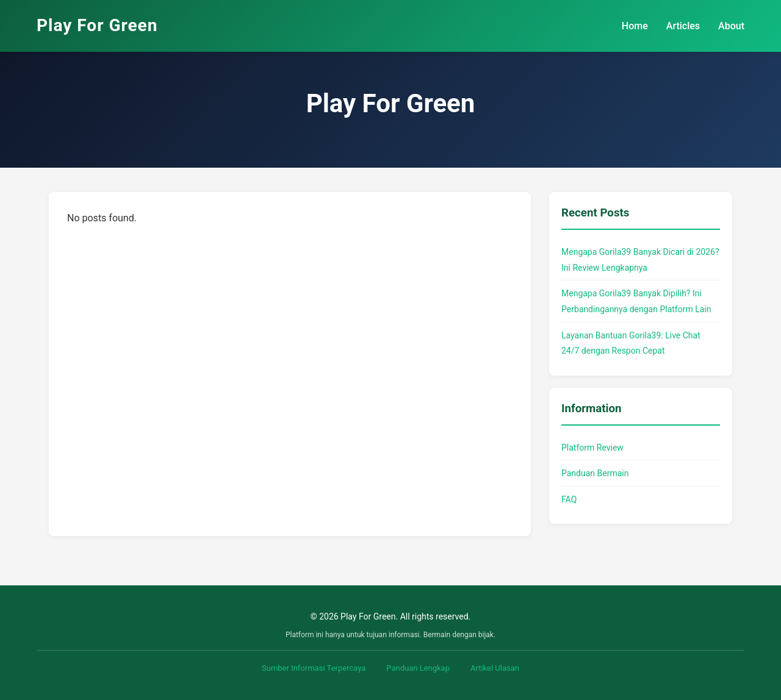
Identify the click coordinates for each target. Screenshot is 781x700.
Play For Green (97, 25)
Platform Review (592, 448)
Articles (683, 26)
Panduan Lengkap (418, 668)
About (731, 26)
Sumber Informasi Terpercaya (314, 668)
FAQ (569, 499)
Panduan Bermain (595, 473)
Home (635, 26)
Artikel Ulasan (495, 668)
